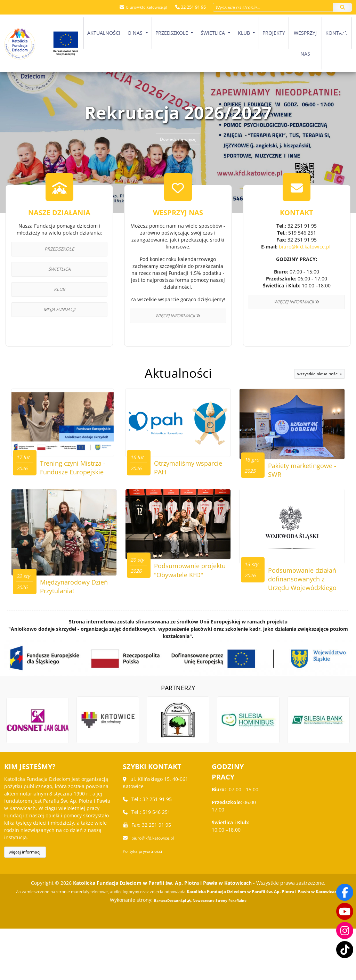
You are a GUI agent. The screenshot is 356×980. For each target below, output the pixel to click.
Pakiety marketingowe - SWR (306, 486)
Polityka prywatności (146, 902)
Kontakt (337, 32)
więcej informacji (25, 903)
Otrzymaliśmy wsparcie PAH (177, 486)
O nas (136, 32)
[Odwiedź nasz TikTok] (345, 949)
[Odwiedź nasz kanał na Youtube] (345, 910)
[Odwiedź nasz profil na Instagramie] (345, 930)
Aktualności (104, 32)
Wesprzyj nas (305, 43)
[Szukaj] (342, 7)
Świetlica (213, 32)
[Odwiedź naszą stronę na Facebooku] (345, 891)
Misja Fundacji (59, 309)
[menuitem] (104, 43)
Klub (245, 32)
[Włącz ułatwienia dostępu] (344, 60)
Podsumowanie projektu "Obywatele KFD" (189, 615)
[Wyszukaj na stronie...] (273, 7)
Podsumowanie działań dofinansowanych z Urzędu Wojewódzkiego (301, 624)
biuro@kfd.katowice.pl (144, 7)
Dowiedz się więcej (178, 140)
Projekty (274, 32)
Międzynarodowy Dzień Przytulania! (71, 611)
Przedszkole (172, 32)
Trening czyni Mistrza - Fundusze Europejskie (76, 490)
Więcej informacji (178, 316)
